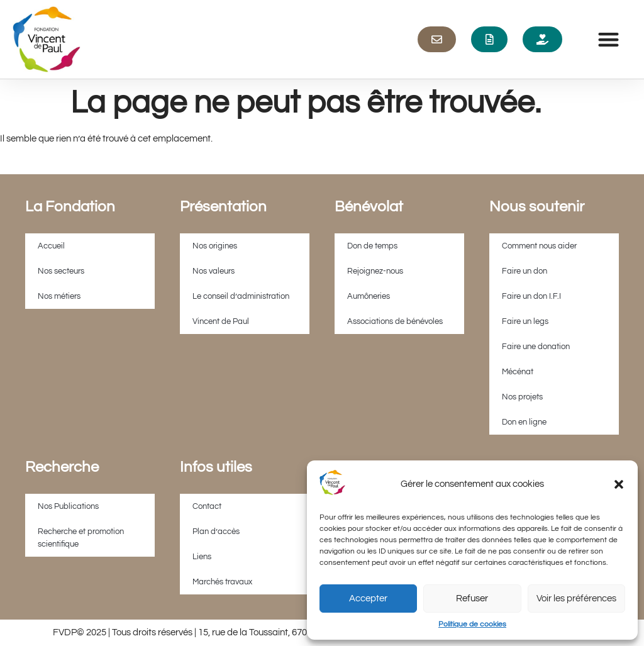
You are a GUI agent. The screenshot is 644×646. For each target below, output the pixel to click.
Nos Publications (68, 506)
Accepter (368, 599)
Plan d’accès (216, 532)
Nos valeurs (214, 271)
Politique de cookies (472, 624)
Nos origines (215, 246)
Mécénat (518, 372)
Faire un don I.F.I (531, 296)
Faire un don (525, 271)
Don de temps (372, 246)
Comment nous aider (539, 246)
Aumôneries (369, 296)
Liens (202, 557)
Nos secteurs (61, 271)
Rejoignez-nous (375, 271)
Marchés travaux (222, 582)
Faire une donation (536, 347)
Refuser (472, 599)
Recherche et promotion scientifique (81, 538)
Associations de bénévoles (395, 321)
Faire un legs (525, 321)
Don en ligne (524, 422)
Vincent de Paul (221, 321)
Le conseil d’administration (241, 296)
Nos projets (522, 397)
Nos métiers (59, 296)
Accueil (51, 246)
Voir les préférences (576, 599)
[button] (619, 484)
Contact (207, 506)
